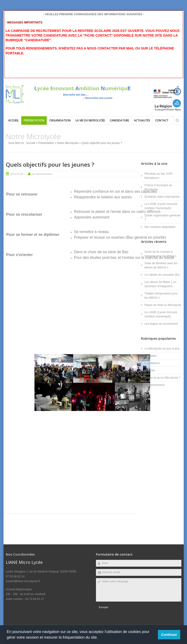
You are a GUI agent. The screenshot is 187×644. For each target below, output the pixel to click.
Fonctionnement (155, 385)
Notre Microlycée (68, 143)
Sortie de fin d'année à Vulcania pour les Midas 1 (161, 254)
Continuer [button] (169, 635)
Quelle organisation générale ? (162, 218)
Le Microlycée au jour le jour (162, 349)
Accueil (13, 120)
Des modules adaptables (160, 227)
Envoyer (104, 607)
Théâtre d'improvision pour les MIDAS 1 (161, 296)
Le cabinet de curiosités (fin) (162, 275)
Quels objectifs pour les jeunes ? (50, 164)
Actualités (142, 120)
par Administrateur (42, 174)
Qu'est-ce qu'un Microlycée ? (163, 378)
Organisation (60, 120)
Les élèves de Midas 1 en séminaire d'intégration (160, 284)
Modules (150, 370)
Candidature (119, 120)
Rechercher (177, 120)
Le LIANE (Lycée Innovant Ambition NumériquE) (161, 206)
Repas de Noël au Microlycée (163, 305)
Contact (162, 120)
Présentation (34, 120)
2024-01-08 (17, 174)
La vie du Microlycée (90, 120)
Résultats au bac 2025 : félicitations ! (159, 176)
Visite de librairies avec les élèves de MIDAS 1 (161, 265)
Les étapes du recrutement (161, 324)
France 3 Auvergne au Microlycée (158, 187)
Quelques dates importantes (162, 197)
